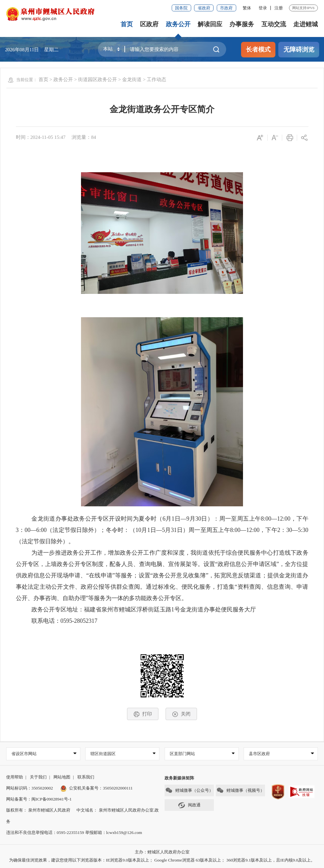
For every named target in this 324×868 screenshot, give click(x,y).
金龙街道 (132, 79)
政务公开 (178, 24)
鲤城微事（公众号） (189, 790)
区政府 (149, 24)
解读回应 (210, 24)
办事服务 (242, 24)
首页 (127, 24)
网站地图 (62, 777)
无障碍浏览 (299, 49)
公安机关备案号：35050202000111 (97, 788)
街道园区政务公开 (98, 79)
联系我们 (86, 777)
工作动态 (156, 79)
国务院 (181, 8)
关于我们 (38, 777)
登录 (263, 8)
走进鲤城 (306, 24)
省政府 (204, 8)
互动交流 (274, 24)
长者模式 (258, 49)
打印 (143, 714)
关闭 (181, 714)
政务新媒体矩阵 (179, 778)
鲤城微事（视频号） (240, 790)
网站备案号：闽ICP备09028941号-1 (39, 799)
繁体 (247, 8)
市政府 (226, 8)
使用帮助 (15, 777)
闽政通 (189, 805)
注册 (279, 8)
